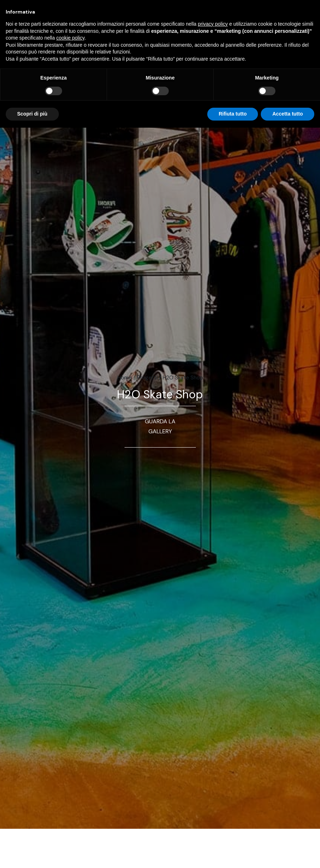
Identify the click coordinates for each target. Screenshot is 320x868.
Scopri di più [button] (32, 114)
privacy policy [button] (213, 24)
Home (125, 378)
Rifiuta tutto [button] (233, 114)
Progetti (147, 378)
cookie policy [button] (70, 38)
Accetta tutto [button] (288, 114)
